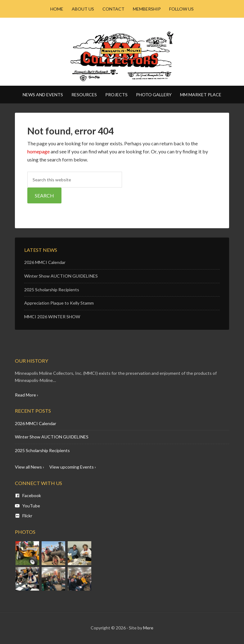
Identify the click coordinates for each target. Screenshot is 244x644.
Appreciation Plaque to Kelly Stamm (59, 303)
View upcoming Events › (73, 467)
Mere (148, 628)
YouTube (27, 506)
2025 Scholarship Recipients (52, 290)
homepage (38, 151)
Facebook (28, 495)
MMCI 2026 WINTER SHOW (52, 317)
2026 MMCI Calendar (45, 262)
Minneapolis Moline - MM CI (122, 56)
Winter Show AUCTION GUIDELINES (61, 276)
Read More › (27, 395)
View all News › (29, 467)
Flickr (24, 516)
